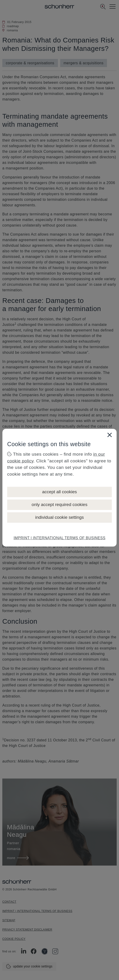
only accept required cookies (60, 505)
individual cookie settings (59, 517)
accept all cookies (59, 492)
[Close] (110, 435)
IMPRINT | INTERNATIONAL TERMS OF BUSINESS (60, 538)
